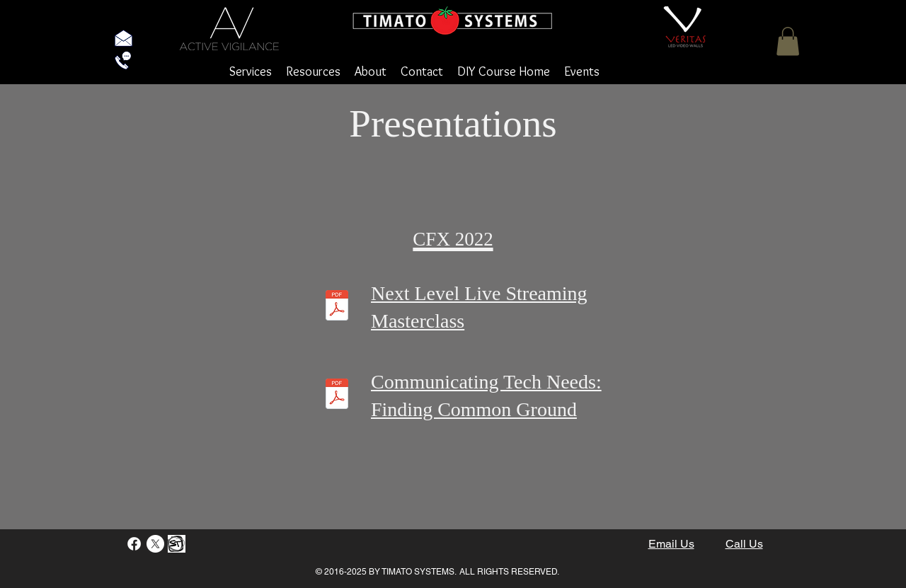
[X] (155, 544)
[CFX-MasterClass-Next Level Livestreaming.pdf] (337, 307)
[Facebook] (134, 544)
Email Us (671, 544)
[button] (788, 41)
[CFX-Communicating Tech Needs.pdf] (337, 396)
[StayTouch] (177, 544)
